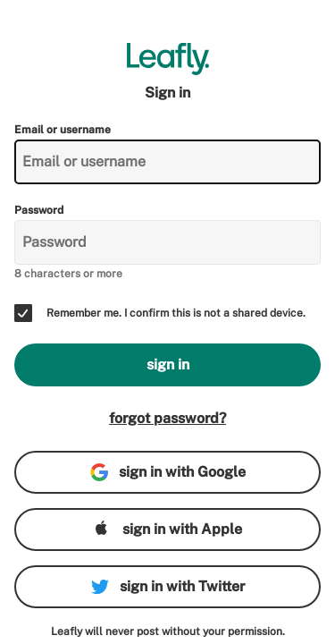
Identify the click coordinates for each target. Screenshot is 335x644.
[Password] (167, 242)
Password (39, 210)
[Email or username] (167, 162)
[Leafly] (167, 59)
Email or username (63, 130)
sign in (168, 364)
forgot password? (167, 418)
